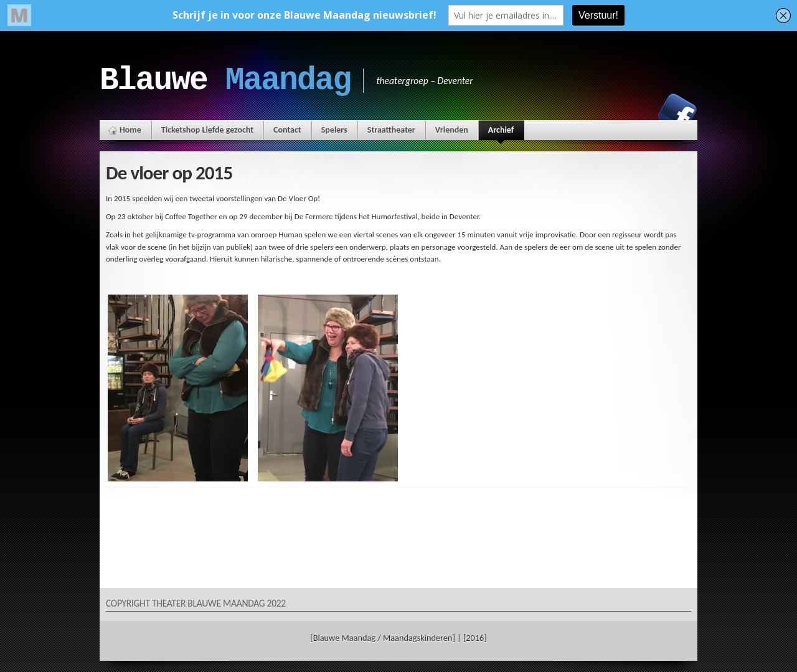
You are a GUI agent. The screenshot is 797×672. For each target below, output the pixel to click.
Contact (287, 130)
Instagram (634, 113)
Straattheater (391, 130)
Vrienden (452, 130)
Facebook (677, 113)
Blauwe (225, 80)
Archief (501, 132)
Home (130, 130)
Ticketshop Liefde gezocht (207, 130)
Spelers (334, 130)
